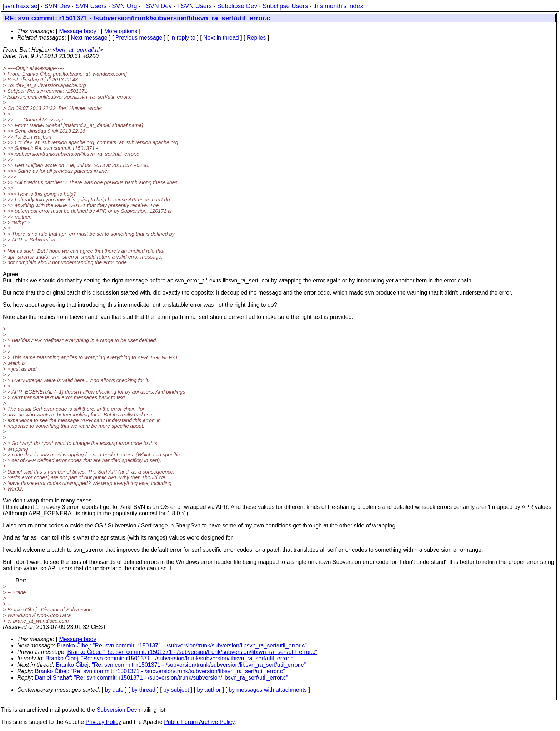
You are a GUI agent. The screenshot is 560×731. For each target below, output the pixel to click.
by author (209, 690)
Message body (77, 31)
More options (121, 31)
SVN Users (91, 6)
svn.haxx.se (21, 6)
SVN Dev (57, 6)
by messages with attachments (268, 690)
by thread (143, 690)
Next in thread (221, 38)
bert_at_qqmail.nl (78, 50)
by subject (176, 690)
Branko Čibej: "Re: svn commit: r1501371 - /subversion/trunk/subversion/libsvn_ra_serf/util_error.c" (182, 645)
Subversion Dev (117, 710)
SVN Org (124, 6)
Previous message (139, 38)
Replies (256, 38)
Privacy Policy (103, 722)
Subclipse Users (285, 6)
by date (114, 690)
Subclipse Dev (237, 6)
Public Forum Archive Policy (199, 722)
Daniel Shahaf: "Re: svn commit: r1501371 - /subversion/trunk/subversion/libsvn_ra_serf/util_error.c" (162, 678)
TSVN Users (194, 6)
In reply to (183, 38)
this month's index (338, 6)
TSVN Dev (157, 6)
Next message (89, 38)
